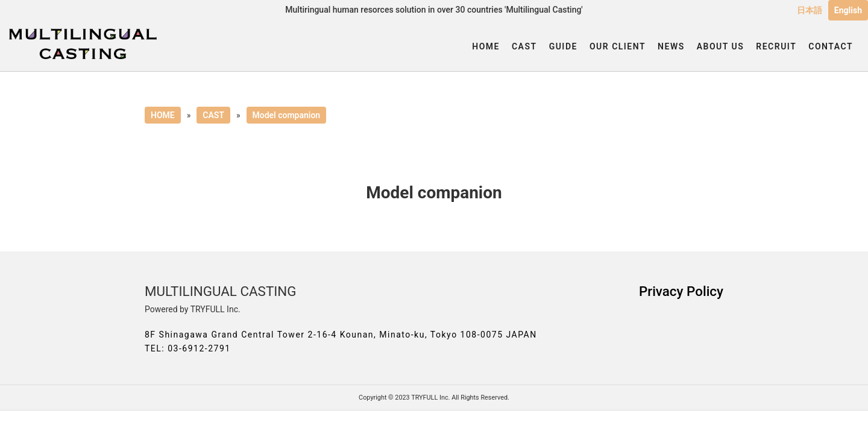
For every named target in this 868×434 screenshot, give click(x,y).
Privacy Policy (681, 291)
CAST (524, 46)
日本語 (810, 10)
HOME (486, 46)
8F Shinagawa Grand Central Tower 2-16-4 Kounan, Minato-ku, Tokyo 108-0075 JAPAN (341, 335)
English (848, 10)
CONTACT (831, 46)
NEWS (671, 46)
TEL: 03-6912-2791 (188, 348)
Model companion (287, 115)
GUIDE (563, 46)
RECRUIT (776, 46)
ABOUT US (721, 46)
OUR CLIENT (618, 46)
